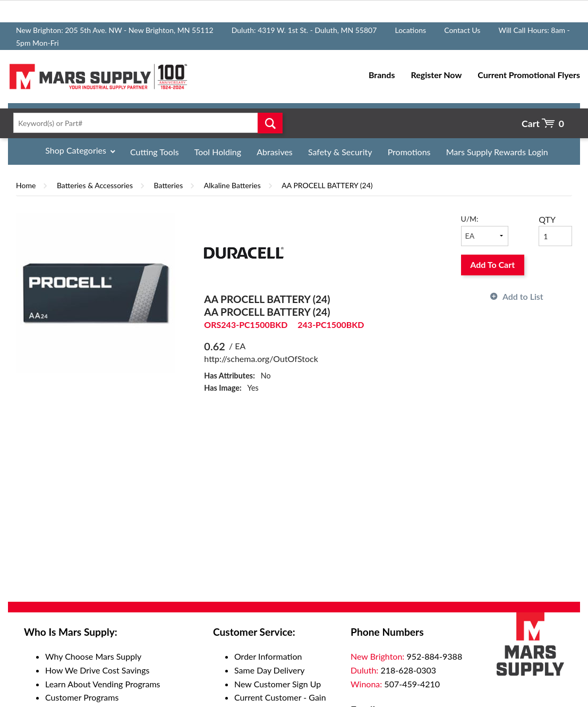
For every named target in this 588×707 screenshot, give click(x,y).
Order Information (268, 656)
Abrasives (275, 152)
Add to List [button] (523, 296)
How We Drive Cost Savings (97, 670)
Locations (410, 30)
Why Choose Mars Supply (93, 656)
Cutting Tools (155, 152)
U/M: (470, 219)
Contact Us (462, 30)
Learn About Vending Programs (103, 684)
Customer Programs (82, 697)
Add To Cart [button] (492, 264)
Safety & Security (340, 152)
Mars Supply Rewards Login (497, 152)
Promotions (409, 152)
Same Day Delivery (270, 670)
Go (270, 123)
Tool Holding (218, 152)
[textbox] (145, 123)
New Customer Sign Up (278, 684)
